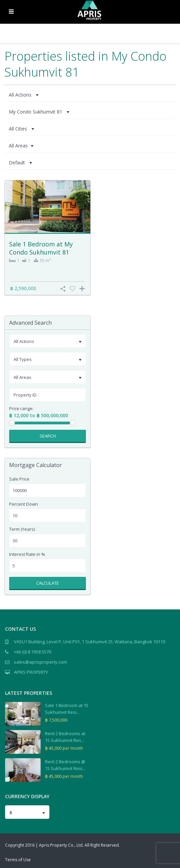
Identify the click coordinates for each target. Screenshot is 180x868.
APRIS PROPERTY (31, 672)
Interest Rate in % (27, 554)
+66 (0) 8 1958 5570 (32, 652)
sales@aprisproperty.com (40, 662)
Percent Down (24, 504)
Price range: (21, 409)
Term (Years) (22, 529)
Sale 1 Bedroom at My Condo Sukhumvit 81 (41, 248)
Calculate (48, 583)
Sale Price (19, 479)
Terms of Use (18, 860)
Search (48, 436)
